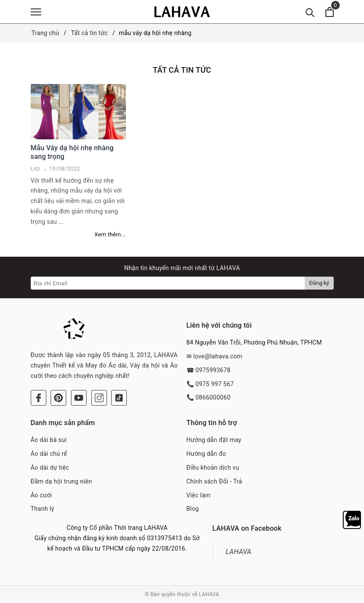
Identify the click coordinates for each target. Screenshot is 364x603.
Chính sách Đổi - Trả (214, 481)
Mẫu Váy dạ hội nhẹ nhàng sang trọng (72, 152)
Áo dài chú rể (49, 454)
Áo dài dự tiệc (50, 468)
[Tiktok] (119, 398)
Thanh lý (43, 509)
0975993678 (213, 370)
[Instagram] (99, 398)
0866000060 (213, 397)
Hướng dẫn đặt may (214, 440)
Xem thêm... (110, 234)
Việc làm (199, 495)
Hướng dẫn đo (206, 454)
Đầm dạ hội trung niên (61, 481)
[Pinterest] (58, 398)
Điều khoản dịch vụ (213, 468)
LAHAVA (239, 552)
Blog (193, 509)
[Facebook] (39, 398)
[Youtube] (79, 398)
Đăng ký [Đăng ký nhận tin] (319, 283)
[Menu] (36, 12)
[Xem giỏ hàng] (330, 12)
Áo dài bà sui (49, 440)
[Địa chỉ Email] (168, 283)
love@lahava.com (218, 356)
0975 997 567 (214, 384)
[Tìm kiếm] (310, 12)
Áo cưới (42, 495)
